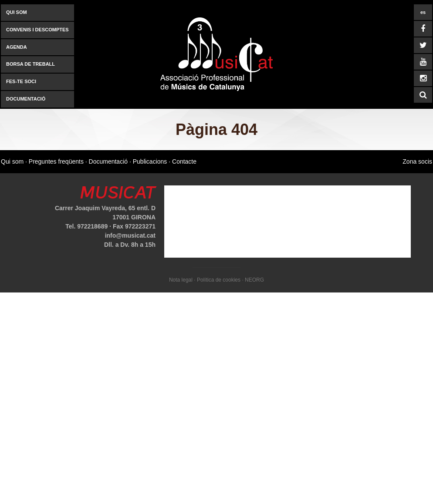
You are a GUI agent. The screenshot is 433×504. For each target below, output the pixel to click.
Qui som (17, 12)
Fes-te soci (21, 81)
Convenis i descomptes (37, 30)
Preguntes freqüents (56, 161)
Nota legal (181, 280)
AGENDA (17, 47)
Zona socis (417, 161)
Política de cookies (219, 280)
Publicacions (150, 161)
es (423, 12)
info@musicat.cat (130, 235)
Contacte (184, 161)
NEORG (254, 280)
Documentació (26, 99)
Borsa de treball (30, 64)
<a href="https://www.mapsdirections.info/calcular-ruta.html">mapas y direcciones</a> (288, 222)
